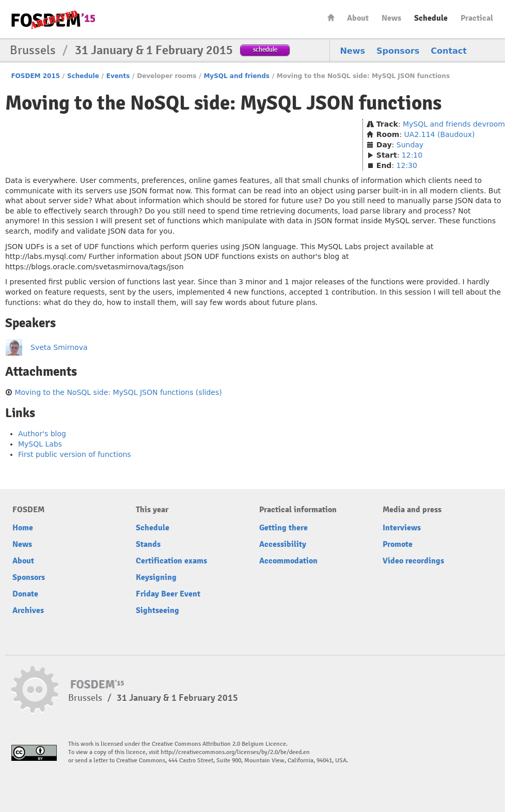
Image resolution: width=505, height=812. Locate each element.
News (391, 18)
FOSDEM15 (53, 20)
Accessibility (283, 544)
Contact (449, 51)
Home (331, 17)
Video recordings (413, 561)
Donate (25, 594)
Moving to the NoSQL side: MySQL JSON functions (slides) (118, 392)
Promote (398, 544)
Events (118, 76)
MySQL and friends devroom (454, 124)
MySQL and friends (236, 76)
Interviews (402, 528)
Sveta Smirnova (59, 347)
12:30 (407, 165)
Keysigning (156, 577)
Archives (28, 610)
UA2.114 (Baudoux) (440, 134)
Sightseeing (157, 610)
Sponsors (398, 51)
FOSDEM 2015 (35, 76)
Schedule (431, 18)
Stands (148, 544)
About (358, 18)
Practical (477, 18)
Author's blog (42, 434)
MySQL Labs (40, 444)
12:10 (412, 155)
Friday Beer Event (168, 594)
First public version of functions (75, 454)
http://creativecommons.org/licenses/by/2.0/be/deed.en (235, 752)
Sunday (410, 145)
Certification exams (171, 561)
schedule (265, 49)
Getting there (283, 528)
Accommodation (288, 561)
